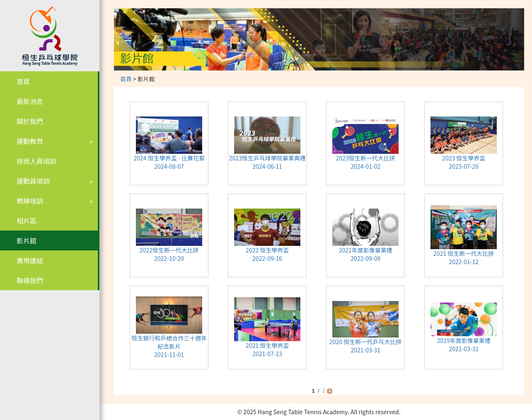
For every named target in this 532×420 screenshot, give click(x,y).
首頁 (23, 81)
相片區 (27, 221)
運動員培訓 (33, 181)
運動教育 (30, 141)
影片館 (27, 240)
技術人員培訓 (36, 161)
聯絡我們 (30, 280)
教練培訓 (30, 201)
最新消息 (30, 101)
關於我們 (30, 121)
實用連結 (30, 260)
